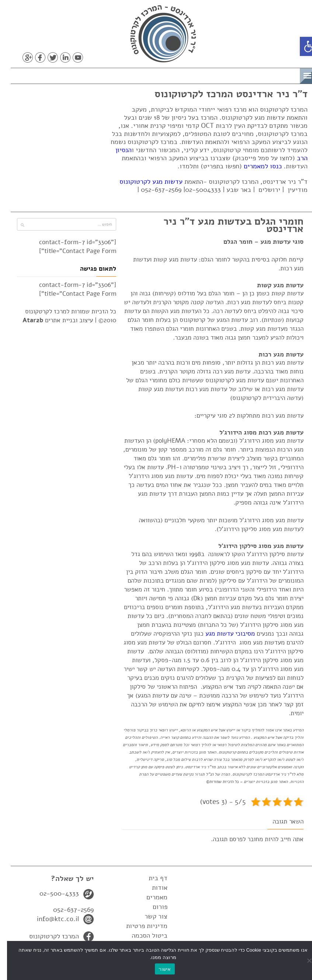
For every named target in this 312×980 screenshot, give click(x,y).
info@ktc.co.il (51, 919)
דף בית (151, 878)
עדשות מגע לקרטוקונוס (144, 182)
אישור (158, 969)
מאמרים (150, 897)
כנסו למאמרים (256, 166)
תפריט (281, 75)
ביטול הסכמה (143, 935)
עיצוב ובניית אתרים (51, 320)
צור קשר (149, 916)
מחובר (248, 839)
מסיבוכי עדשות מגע (223, 634)
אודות (153, 888)
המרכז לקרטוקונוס (47, 936)
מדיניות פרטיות (140, 926)
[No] (303, 960)
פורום (153, 907)
